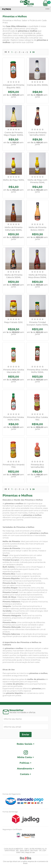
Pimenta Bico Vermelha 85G (37, 466)
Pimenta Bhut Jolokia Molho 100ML (37, 371)
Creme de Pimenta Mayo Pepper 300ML (14, 134)
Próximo (31, 52)
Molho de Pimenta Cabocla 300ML (14, 276)
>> (34, 52)
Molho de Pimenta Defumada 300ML (14, 229)
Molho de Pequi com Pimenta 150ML (37, 181)
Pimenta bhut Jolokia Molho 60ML (14, 418)
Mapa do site (30, 852)
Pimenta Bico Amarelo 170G (14, 466)
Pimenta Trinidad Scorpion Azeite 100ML (37, 324)
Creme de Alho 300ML (37, 85)
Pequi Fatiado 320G (14, 322)
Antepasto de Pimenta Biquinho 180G (14, 86)
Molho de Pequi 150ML (14, 180)
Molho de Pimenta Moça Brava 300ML (37, 276)
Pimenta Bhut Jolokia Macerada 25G (14, 371)
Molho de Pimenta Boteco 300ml (37, 229)
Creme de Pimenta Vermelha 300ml (37, 134)
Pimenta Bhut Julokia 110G (37, 418)
